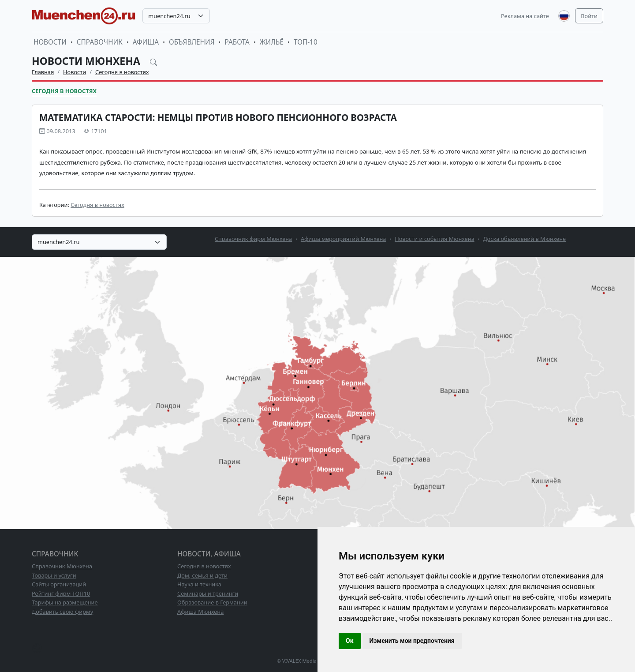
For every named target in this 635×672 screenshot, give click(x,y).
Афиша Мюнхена (200, 612)
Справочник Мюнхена (62, 566)
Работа (237, 42)
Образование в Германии (212, 602)
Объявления (192, 42)
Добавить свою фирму (62, 612)
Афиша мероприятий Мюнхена (344, 239)
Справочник (100, 42)
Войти (589, 16)
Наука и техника (199, 584)
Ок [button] (350, 641)
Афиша (146, 42)
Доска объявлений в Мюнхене (524, 239)
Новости (50, 42)
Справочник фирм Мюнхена (253, 239)
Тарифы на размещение (65, 602)
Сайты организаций (59, 584)
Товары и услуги (54, 575)
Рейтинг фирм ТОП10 (61, 593)
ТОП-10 (306, 42)
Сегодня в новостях (122, 72)
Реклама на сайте (525, 16)
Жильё (272, 42)
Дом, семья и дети (202, 575)
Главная (43, 72)
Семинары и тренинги (208, 593)
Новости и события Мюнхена (434, 239)
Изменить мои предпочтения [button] (412, 641)
